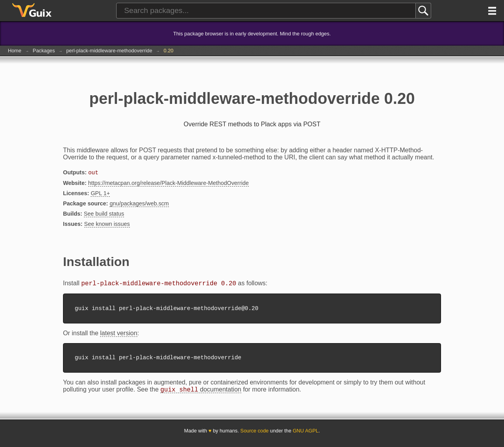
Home (15, 51)
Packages (44, 51)
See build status (104, 214)
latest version (119, 336)
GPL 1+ (100, 194)
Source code (254, 436)
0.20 (169, 51)
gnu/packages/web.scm (139, 204)
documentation (201, 395)
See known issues (107, 225)
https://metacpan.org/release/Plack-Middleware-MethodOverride (169, 184)
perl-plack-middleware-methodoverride (109, 51)
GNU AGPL (305, 436)
